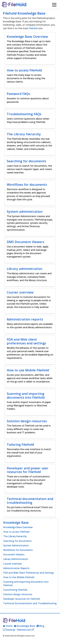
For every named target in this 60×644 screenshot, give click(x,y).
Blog (42, 626)
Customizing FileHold (15, 590)
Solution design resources (18, 594)
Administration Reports (16, 568)
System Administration (16, 545)
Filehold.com (24, 630)
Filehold (33, 28)
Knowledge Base (26, 626)
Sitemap (11, 630)
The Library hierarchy (15, 536)
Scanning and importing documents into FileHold (26, 583)
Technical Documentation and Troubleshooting (30, 603)
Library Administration (16, 559)
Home (9, 626)
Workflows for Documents (18, 550)
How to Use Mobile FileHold (19, 577)
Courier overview (12, 564)
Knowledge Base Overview (18, 527)
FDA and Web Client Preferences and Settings (29, 573)
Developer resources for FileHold (21, 599)
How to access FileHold (16, 532)
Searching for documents (17, 541)
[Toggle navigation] (54, 5)
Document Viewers (14, 554)
